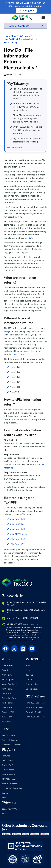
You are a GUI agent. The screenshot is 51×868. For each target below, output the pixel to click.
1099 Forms (7, 702)
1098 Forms (7, 725)
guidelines (13, 367)
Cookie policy (32, 725)
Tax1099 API (8, 801)
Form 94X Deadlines (35, 743)
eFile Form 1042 (18, 575)
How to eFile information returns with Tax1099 (24, 53)
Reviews (29, 711)
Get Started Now (15, 183)
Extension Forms (10, 734)
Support (6, 829)
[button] (42, 26)
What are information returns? (24, 31)
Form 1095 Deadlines (35, 753)
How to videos (9, 811)
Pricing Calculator (10, 776)
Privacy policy (32, 720)
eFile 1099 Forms (18, 570)
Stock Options (8, 716)
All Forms (6, 757)
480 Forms (7, 729)
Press (4, 850)
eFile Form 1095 (18, 555)
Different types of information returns (23, 39)
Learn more (18, 390)
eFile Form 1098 (18, 565)
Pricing (29, 706)
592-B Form (7, 753)
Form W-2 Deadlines (35, 748)
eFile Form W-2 (17, 580)
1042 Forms (7, 739)
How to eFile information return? (24, 46)
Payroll (5, 706)
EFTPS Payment (9, 815)
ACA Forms (7, 711)
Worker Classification (12, 781)
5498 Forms (7, 743)
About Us (30, 702)
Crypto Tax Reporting (12, 824)
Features (6, 792)
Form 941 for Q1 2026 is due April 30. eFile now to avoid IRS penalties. (26, 7)
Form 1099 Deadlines (35, 739)
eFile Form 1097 (18, 560)
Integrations (7, 797)
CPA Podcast (8, 806)
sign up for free (33, 586)
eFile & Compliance (11, 820)
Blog (4, 834)
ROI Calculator (9, 771)
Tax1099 (28, 274)
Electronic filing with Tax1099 (23, 60)
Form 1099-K (8, 748)
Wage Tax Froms (10, 720)
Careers (29, 716)
